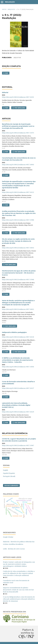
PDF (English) (20, 108)
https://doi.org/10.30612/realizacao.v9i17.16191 (18, 97)
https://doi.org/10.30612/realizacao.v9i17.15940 (18, 279)
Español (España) (9, 473)
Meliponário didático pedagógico (14, 332)
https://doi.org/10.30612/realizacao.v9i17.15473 (18, 133)
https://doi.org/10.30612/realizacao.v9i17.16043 (18, 165)
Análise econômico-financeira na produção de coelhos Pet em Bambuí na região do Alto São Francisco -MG (19, 213)
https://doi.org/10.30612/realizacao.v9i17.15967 (18, 445)
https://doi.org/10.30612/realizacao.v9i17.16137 (18, 388)
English (6, 470)
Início (4, 9)
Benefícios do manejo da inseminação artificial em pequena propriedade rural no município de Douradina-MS (18, 126)
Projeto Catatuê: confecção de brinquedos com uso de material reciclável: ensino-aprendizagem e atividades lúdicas (19, 564)
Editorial (5, 92)
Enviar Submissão (11, 485)
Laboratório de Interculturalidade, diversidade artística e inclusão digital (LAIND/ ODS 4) (16, 405)
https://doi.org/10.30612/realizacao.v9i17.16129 (18, 412)
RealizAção (10, 2)
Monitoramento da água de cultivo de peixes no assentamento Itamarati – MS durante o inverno (19, 273)
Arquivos (11, 9)
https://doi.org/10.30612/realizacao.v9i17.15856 (18, 367)
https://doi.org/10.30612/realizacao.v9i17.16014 (18, 248)
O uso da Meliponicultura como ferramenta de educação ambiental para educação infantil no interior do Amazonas (19, 599)
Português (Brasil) (9, 476)
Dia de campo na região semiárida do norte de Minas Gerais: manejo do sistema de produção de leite (18, 241)
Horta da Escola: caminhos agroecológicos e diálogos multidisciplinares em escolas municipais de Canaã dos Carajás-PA (18, 303)
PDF (6, 73)
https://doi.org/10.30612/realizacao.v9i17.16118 (18, 337)
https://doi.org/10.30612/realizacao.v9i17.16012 (18, 309)
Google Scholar (8, 537)
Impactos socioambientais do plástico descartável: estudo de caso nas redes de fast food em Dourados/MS (18, 590)
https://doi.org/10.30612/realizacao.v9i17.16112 (18, 192)
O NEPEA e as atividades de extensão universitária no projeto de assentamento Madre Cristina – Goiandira (17, 360)
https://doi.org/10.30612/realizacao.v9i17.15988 (18, 220)
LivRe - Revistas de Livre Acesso (14, 549)
